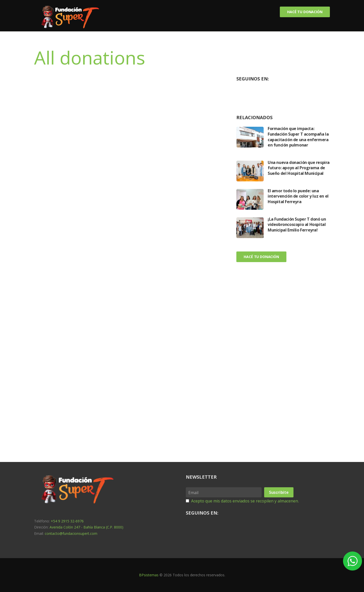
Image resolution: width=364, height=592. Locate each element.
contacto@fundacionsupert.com (71, 533)
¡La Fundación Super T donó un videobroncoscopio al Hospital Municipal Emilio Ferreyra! (297, 225)
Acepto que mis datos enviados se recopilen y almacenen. (245, 501)
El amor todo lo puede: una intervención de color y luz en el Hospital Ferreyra (298, 196)
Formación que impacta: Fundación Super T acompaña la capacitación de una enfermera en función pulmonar (298, 137)
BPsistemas (149, 575)
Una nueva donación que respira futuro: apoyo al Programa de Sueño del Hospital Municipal (299, 168)
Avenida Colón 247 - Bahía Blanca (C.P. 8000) (86, 527)
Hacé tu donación (305, 12)
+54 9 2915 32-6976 (67, 521)
